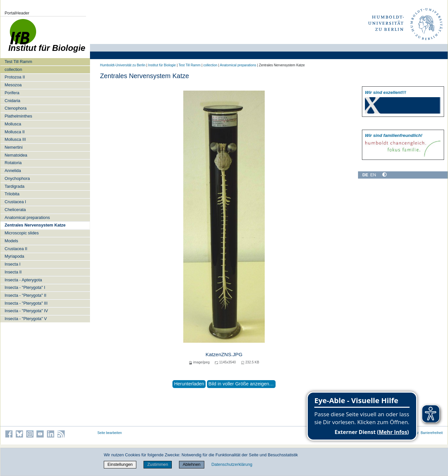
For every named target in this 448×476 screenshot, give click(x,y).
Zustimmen (157, 464)
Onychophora (17, 178)
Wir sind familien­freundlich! (394, 135)
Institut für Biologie (162, 65)
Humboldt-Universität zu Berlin (123, 65)
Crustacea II (16, 249)
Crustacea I (15, 202)
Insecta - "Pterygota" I (25, 287)
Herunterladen (189, 384)
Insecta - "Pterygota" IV (26, 311)
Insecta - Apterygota (23, 280)
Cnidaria (12, 101)
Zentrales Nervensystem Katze (35, 225)
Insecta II (13, 272)
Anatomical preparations (27, 217)
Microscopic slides (22, 233)
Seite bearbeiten (110, 433)
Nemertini (14, 147)
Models (11, 241)
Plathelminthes (18, 116)
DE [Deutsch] (365, 175)
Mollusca (13, 124)
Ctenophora (16, 108)
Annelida (13, 171)
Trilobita (12, 194)
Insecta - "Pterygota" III (26, 303)
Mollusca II (15, 132)
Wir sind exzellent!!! (385, 92)
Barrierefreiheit (432, 433)
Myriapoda (14, 256)
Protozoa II (15, 77)
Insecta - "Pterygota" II (25, 295)
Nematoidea (16, 155)
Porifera (12, 93)
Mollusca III (15, 139)
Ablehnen (191, 464)
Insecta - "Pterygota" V (26, 319)
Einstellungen (120, 464)
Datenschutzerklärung (232, 464)
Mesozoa (13, 85)
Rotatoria (13, 163)
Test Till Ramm (18, 62)
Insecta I (12, 264)
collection (13, 69)
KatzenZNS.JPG (224, 354)
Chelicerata (15, 210)
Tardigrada (14, 186)
